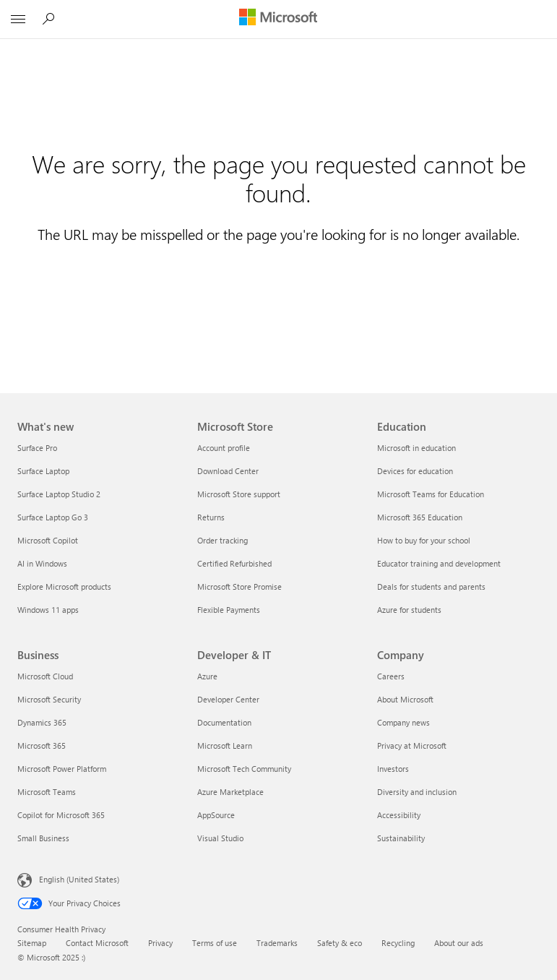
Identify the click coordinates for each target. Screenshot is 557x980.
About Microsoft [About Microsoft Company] (405, 699)
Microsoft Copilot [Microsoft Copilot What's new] (48, 540)
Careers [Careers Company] (391, 676)
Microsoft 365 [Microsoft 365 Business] (42, 745)
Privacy (160, 943)
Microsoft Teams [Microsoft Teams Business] (47, 792)
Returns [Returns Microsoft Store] (211, 517)
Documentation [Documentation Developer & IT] (224, 722)
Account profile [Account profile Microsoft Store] (224, 448)
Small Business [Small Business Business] (43, 838)
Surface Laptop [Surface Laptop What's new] (43, 471)
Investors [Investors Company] (393, 769)
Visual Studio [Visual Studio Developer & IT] (220, 838)
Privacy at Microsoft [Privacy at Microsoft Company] (412, 745)
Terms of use (215, 943)
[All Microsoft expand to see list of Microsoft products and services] (18, 20)
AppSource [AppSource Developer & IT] (216, 815)
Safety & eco (340, 943)
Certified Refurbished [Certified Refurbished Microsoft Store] (234, 563)
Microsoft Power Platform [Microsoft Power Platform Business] (62, 769)
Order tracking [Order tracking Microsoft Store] (223, 540)
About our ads (459, 943)
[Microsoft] (278, 18)
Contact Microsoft (97, 943)
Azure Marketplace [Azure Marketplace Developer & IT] (230, 792)
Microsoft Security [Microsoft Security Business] (49, 699)
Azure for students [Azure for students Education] (409, 610)
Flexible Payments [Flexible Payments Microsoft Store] (229, 610)
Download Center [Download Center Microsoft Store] (228, 471)
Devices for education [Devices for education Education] (415, 471)
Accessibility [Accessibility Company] (399, 815)
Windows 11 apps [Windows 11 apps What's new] (48, 610)
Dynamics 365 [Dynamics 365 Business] (42, 722)
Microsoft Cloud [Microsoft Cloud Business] (45, 676)
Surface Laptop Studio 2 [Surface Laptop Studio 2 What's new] (59, 494)
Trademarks (277, 943)
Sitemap (32, 943)
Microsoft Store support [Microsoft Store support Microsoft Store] (239, 494)
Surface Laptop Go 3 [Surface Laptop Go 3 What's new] (53, 517)
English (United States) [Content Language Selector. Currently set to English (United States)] (79, 879)
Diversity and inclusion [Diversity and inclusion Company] (417, 792)
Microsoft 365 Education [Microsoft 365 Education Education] (420, 517)
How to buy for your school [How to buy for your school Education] (424, 540)
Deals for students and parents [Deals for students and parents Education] (431, 586)
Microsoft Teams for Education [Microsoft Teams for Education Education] (431, 494)
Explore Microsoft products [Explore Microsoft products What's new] (64, 586)
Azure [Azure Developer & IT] (207, 676)
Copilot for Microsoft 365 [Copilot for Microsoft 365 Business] (61, 815)
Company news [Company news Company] (403, 722)
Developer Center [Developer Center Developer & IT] (228, 699)
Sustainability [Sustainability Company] (401, 838)
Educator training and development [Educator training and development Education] (439, 563)
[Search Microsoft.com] (51, 19)
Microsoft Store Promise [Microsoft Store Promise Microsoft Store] (239, 586)
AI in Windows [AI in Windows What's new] (42, 563)
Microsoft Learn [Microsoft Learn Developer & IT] (225, 745)
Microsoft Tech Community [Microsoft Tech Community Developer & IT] (244, 769)
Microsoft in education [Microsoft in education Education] (416, 448)
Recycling (398, 943)
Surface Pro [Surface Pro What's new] (37, 448)
